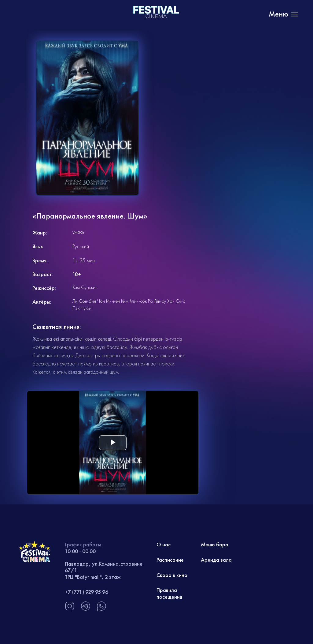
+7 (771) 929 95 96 (87, 592)
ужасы (79, 232)
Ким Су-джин (85, 287)
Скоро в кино (172, 575)
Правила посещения (169, 593)
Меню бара (215, 544)
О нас (164, 544)
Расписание (170, 560)
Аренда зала (216, 560)
